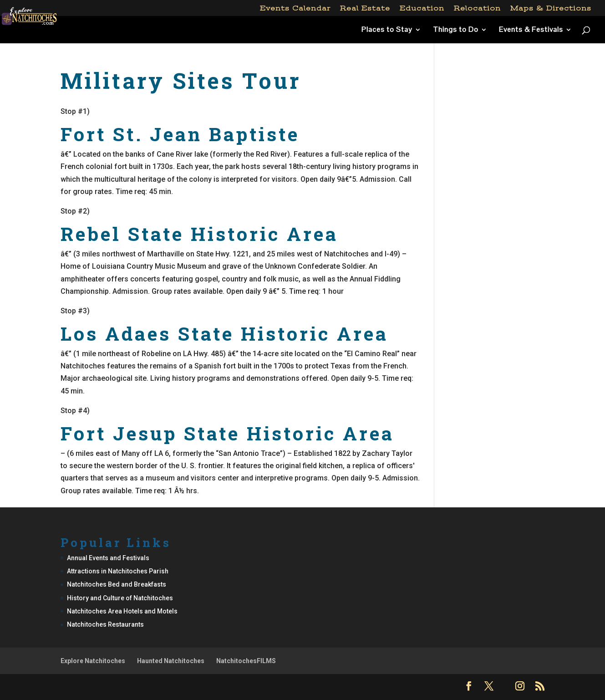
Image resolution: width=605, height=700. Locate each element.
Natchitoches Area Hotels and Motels (122, 611)
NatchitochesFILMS (246, 661)
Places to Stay (387, 30)
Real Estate (365, 8)
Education (422, 8)
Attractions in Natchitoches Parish (118, 571)
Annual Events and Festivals (108, 558)
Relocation (477, 8)
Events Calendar (295, 8)
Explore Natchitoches (93, 661)
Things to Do (456, 30)
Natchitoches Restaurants (105, 624)
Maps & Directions (551, 8)
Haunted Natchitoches (171, 661)
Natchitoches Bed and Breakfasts (117, 584)
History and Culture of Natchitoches (120, 598)
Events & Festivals (531, 30)
